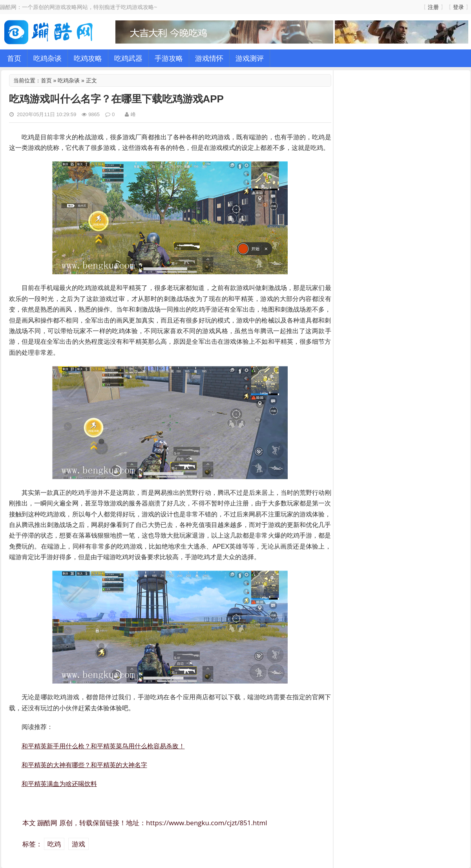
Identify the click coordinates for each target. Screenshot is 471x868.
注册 (433, 7)
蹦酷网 (47, 823)
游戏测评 (250, 58)
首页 (14, 58)
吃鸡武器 (128, 58)
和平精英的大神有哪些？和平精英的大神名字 (84, 765)
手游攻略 (169, 58)
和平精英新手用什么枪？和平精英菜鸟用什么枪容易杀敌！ (103, 746)
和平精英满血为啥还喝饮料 (59, 784)
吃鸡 (54, 844)
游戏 (78, 844)
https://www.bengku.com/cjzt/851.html (207, 823)
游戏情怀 (209, 58)
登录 (458, 7)
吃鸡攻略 (88, 58)
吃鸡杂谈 (47, 58)
